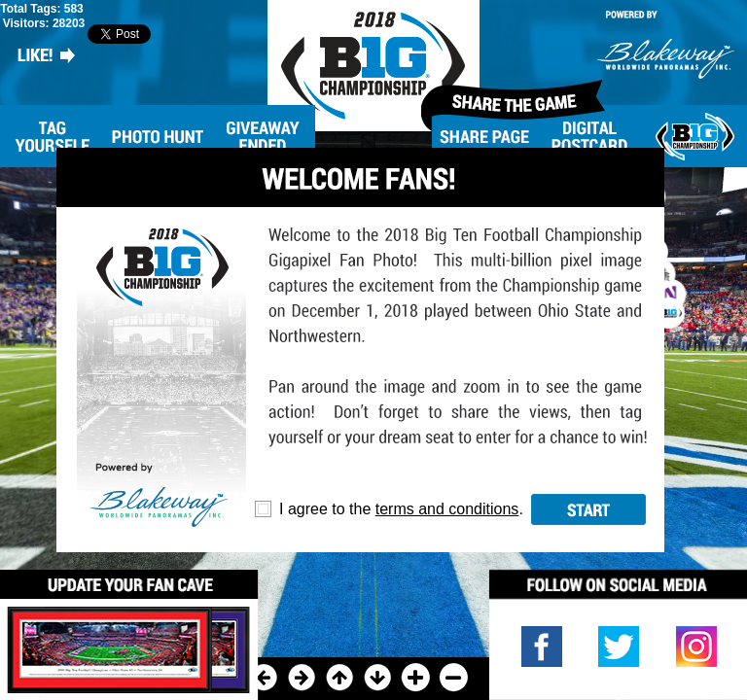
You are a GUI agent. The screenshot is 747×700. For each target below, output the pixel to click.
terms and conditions (447, 509)
